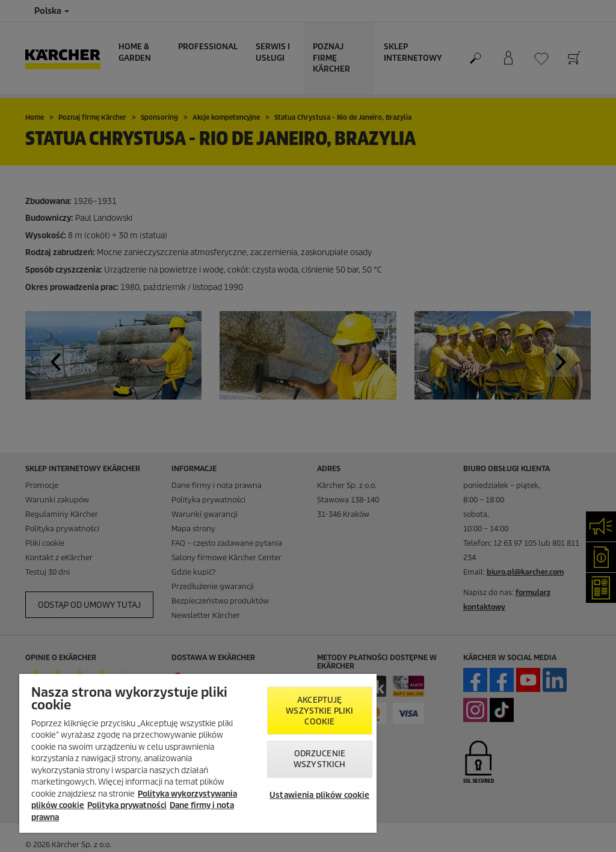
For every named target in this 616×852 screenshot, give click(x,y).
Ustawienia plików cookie (319, 795)
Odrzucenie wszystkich (319, 759)
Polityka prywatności (127, 805)
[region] (198, 753)
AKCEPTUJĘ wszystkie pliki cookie (319, 711)
